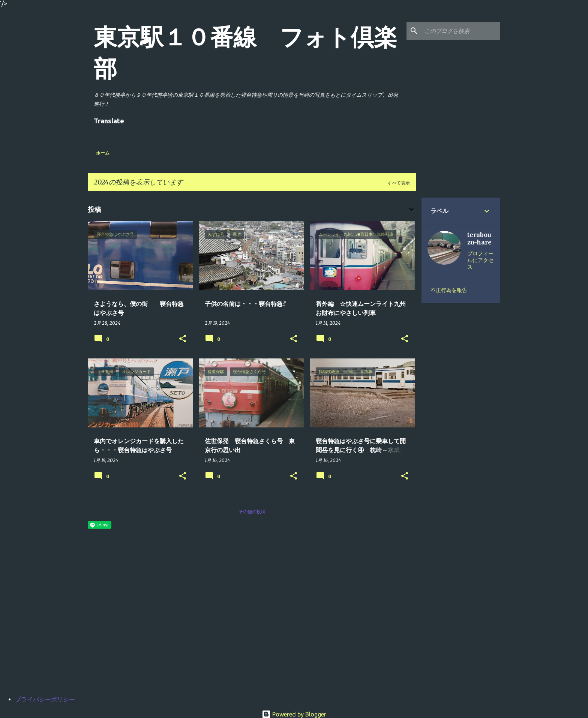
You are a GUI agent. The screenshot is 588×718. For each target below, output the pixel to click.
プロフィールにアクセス (480, 260)
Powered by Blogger (294, 714)
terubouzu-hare (479, 238)
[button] (183, 339)
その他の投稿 (252, 512)
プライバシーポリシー (45, 699)
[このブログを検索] (461, 31)
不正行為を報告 (449, 290)
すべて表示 (399, 183)
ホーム (103, 153)
